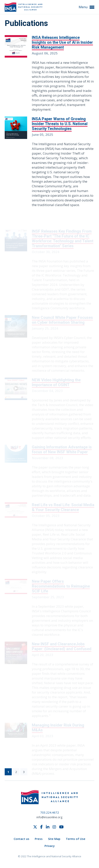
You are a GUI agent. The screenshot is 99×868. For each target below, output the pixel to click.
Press (39, 839)
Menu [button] (87, 7)
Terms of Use (76, 839)
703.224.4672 (50, 812)
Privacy (50, 846)
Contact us (21, 839)
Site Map (54, 839)
